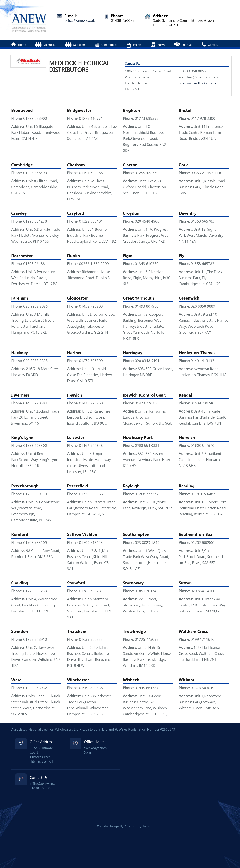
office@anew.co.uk (80, 20)
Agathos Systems (137, 826)
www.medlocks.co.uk (200, 83)
